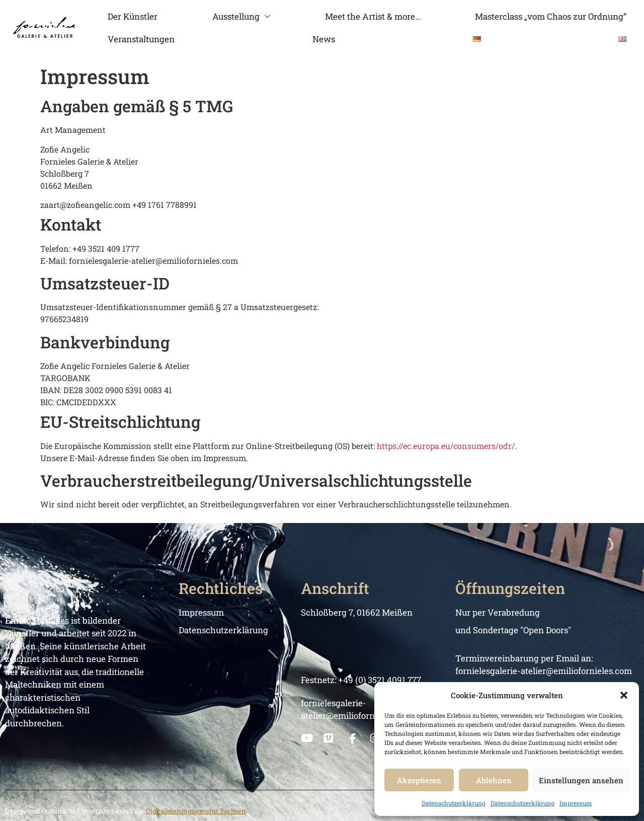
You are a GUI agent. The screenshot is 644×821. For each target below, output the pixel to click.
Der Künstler (133, 16)
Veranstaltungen (141, 39)
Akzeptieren (419, 780)
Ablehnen (494, 780)
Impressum (576, 803)
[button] (624, 695)
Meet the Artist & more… (372, 16)
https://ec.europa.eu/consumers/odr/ (446, 446)
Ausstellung (241, 16)
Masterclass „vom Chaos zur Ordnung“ (551, 16)
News (324, 39)
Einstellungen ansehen (581, 780)
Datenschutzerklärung (454, 803)
